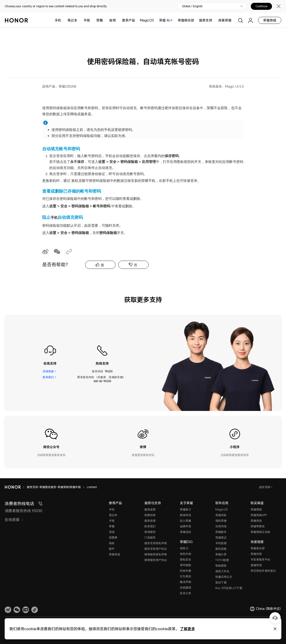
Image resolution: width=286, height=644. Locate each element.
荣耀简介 (185, 509)
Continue (261, 6)
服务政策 (150, 509)
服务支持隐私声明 (156, 543)
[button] (17, 610)
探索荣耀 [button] (225, 20)
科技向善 (185, 571)
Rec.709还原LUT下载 (229, 588)
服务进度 (150, 521)
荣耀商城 (270, 20)
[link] (8, 610)
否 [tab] (136, 265)
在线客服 (48, 371)
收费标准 (150, 515)
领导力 (184, 548)
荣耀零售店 (258, 526)
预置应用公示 (224, 577)
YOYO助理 (222, 560)
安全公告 (185, 593)
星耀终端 (256, 565)
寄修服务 (150, 532)
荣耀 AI (166, 20)
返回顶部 (265, 487)
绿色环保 (185, 554)
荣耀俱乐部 (186, 20)
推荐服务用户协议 (156, 560)
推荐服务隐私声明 (156, 554)
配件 (112, 549)
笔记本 (72, 20)
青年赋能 (185, 565)
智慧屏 (113, 538)
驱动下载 (221, 582)
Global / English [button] (192, 6)
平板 (87, 20)
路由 (112, 543)
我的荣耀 (221, 521)
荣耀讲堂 (256, 554)
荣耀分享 (221, 554)
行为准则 (185, 576)
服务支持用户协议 (156, 549)
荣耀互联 (221, 515)
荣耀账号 (221, 532)
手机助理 (221, 543)
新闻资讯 (185, 515)
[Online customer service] (275, 618)
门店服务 (150, 538)
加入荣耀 (185, 521)
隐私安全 (185, 559)
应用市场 (221, 526)
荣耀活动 (185, 532)
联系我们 (48, 377)
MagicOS (147, 20)
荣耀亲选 (115, 554)
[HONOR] (13, 487)
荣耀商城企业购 (260, 532)
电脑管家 (221, 566)
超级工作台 (222, 571)
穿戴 (100, 20)
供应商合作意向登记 (263, 571)
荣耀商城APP (259, 515)
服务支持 (206, 20)
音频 (112, 20)
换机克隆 (221, 549)
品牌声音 (185, 526)
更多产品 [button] (129, 20)
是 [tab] (102, 265)
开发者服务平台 (260, 559)
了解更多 (188, 629)
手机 (58, 20)
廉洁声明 (185, 582)
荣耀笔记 (221, 538)
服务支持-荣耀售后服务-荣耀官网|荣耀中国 (54, 487)
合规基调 (185, 588)
